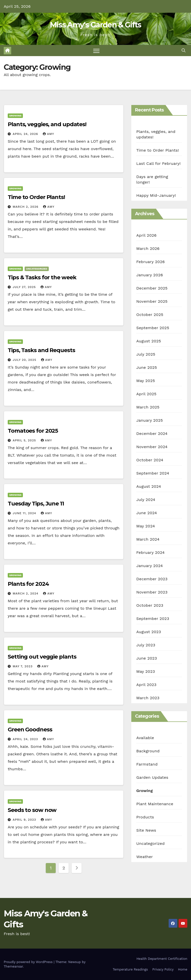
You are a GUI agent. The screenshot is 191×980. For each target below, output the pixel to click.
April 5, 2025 (25, 440)
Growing (15, 116)
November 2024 (152, 447)
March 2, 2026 (26, 207)
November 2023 (152, 592)
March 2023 (148, 698)
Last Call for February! (158, 163)
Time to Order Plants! (36, 197)
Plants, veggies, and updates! (47, 124)
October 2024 (150, 460)
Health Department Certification (162, 959)
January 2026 (150, 275)
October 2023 (150, 605)
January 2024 (150, 566)
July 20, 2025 (25, 360)
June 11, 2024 (25, 513)
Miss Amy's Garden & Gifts (96, 25)
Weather (145, 857)
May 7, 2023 (23, 666)
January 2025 (150, 420)
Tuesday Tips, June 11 (36, 504)
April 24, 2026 (26, 134)
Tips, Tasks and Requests (41, 350)
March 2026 (148, 248)
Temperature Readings (130, 970)
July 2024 (146, 500)
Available (145, 738)
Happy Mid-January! (156, 195)
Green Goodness (30, 730)
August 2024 (149, 486)
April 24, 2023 (26, 739)
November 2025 (152, 301)
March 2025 (148, 407)
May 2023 (146, 671)
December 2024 (152, 434)
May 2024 (146, 526)
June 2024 (147, 513)
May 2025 (146, 381)
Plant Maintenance (155, 804)
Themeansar (13, 966)
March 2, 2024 (26, 593)
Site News (146, 830)
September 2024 (153, 473)
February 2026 (150, 262)
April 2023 (146, 685)
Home (183, 970)
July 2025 (146, 354)
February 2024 (150, 552)
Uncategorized (37, 269)
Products (145, 817)
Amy (48, 134)
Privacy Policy (163, 970)
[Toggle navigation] (96, 50)
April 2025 (146, 394)
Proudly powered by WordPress (29, 962)
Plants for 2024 (28, 584)
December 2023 (152, 579)
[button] (184, 50)
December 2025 (152, 288)
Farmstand (147, 764)
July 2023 (146, 645)
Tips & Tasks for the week (42, 277)
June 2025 (147, 367)
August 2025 (149, 341)
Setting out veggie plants (42, 657)
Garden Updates (152, 777)
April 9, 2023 (25, 820)
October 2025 (150, 315)
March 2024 (148, 539)
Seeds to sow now (32, 810)
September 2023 (153, 619)
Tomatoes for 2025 (33, 431)
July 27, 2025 (25, 287)
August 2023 (149, 632)
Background (148, 751)
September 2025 (153, 328)
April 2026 (146, 235)
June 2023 (147, 658)
